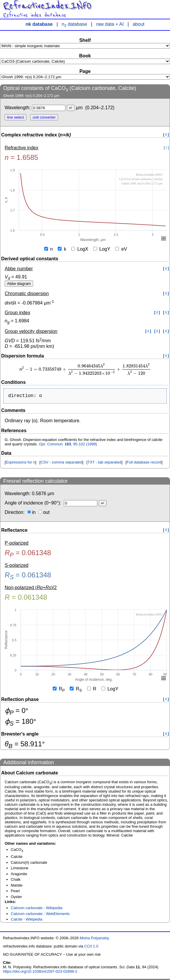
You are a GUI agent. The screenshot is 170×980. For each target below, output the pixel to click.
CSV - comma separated (61, 463)
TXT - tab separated (104, 463)
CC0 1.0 (91, 947)
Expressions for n (21, 463)
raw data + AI (110, 24)
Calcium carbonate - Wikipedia (37, 909)
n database (75, 24)
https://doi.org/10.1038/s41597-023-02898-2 (40, 973)
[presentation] (85, 369)
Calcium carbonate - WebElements (40, 915)
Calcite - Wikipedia (27, 920)
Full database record (144, 463)
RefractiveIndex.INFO (47, 6)
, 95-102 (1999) (68, 445)
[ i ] (166, 135)
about (139, 24)
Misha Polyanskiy (94, 939)
